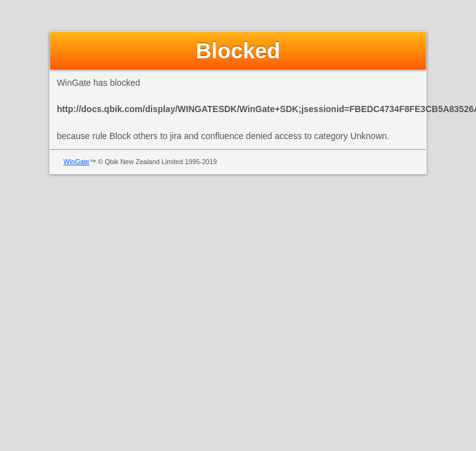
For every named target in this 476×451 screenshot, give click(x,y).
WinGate (76, 162)
